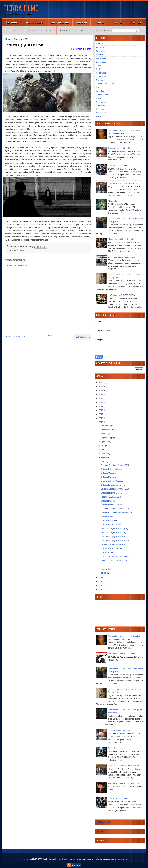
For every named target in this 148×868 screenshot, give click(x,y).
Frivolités (100, 91)
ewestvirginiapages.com (86, 859)
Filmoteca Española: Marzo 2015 (115, 560)
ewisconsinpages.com (103, 859)
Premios (100, 55)
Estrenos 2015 (11, 30)
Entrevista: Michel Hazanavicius (122, 257)
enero (104, 573)
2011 (101, 590)
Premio (99, 116)
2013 (101, 582)
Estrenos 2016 (136, 23)
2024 (101, 386)
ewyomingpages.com (120, 859)
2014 (101, 578)
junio (103, 450)
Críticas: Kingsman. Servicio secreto (124, 183)
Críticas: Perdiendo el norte (112, 505)
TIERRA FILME (21, 8)
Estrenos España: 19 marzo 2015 (115, 489)
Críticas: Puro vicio (109, 477)
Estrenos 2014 (29, 30)
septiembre (106, 438)
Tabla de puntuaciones (60, 23)
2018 (101, 410)
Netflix (99, 69)
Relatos (99, 80)
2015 (101, 422)
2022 (101, 394)
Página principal (12, 23)
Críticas (99, 44)
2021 (101, 398)
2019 (101, 406)
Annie (103, 564)
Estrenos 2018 (99, 23)
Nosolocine (101, 102)
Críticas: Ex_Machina (110, 521)
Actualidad (101, 47)
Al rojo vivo (101, 113)
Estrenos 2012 (66, 30)
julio (103, 446)
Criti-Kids (100, 98)
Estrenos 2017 (118, 23)
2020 (101, 402)
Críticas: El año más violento (113, 485)
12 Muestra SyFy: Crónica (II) (113, 533)
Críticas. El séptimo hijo (118, 166)
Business (100, 831)
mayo (104, 454)
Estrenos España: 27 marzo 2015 (115, 465)
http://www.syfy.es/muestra (27, 175)
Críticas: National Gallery (111, 493)
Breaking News (103, 822)
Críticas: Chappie (108, 517)
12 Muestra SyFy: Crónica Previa (115, 540)
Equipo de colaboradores (106, 30)
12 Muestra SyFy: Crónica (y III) (114, 529)
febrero (105, 569)
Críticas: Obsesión (108, 473)
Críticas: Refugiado (109, 552)
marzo (104, 461)
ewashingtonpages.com (67, 859)
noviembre (106, 430)
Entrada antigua (83, 337)
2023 (101, 390)
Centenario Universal (105, 84)
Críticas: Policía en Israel (111, 469)
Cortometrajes (102, 95)
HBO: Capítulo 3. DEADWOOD (121, 295)
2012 (101, 586)
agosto (104, 442)
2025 (101, 382)
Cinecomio (101, 109)
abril (103, 457)
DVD (98, 87)
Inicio (50, 335)
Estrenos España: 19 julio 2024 (121, 654)
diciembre (106, 426)
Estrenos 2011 (84, 30)
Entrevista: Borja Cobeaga (112, 481)
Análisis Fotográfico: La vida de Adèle (124, 130)
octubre (105, 434)
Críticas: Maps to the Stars (112, 548)
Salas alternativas (104, 76)
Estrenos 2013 (47, 30)
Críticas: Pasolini (108, 501)
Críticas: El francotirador (111, 525)
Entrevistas (101, 62)
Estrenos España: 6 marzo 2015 (114, 544)
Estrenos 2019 (81, 23)
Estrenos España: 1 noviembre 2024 (124, 783)
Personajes (101, 73)
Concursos (101, 105)
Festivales (20, 250)
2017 (101, 414)
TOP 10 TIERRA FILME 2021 (34, 23)
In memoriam (102, 58)
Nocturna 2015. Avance (111, 497)
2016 (101, 418)
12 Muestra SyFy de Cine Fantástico (116, 556)
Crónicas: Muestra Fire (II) (119, 148)
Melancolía (113, 201)
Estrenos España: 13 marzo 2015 (115, 509)
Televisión (100, 66)
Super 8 (111, 748)
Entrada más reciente (15, 336)
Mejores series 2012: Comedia (121, 239)
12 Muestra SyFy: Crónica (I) (113, 536)
